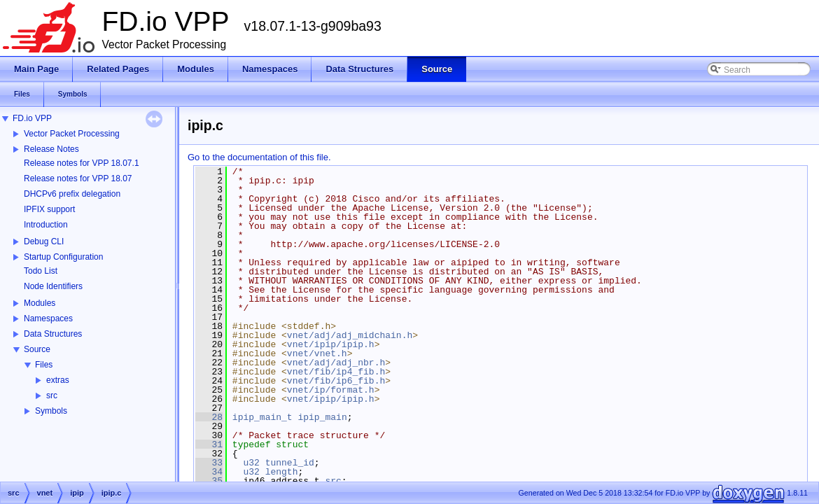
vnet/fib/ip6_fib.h (336, 381)
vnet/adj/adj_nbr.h (336, 363)
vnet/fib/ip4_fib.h (336, 372)
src (52, 395)
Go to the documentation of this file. (259, 157)
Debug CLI (44, 241)
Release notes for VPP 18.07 (78, 178)
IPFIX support (49, 209)
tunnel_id (290, 463)
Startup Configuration (63, 257)
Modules (40, 303)
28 (209, 417)
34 (209, 472)
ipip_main (322, 417)
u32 (251, 463)
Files (44, 365)
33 (209, 463)
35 (209, 481)
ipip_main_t (262, 417)
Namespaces (48, 318)
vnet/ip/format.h (331, 390)
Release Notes (51, 149)
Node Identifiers (53, 286)
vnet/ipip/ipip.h (331, 344)
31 (209, 444)
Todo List (41, 271)
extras (58, 380)
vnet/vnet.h (317, 353)
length (282, 472)
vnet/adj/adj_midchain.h (350, 335)
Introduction (46, 225)
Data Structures (53, 334)
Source (37, 349)
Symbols (51, 411)
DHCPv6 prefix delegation (72, 194)
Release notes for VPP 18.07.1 (82, 163)
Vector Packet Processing (72, 134)
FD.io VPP (32, 118)
